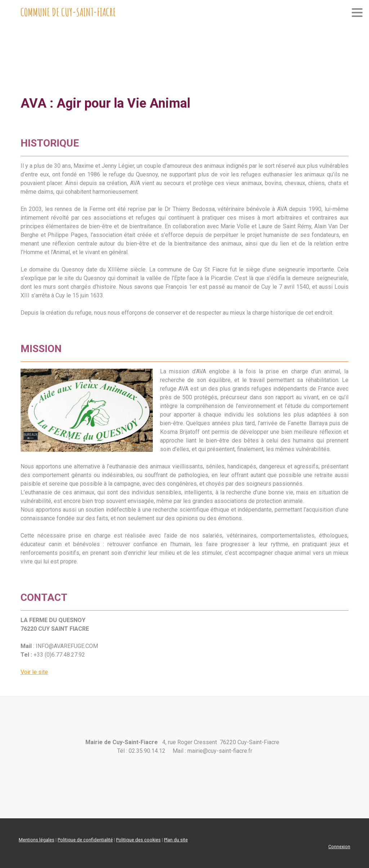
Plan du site (176, 840)
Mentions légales (37, 840)
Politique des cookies (138, 840)
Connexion (339, 847)
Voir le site (34, 672)
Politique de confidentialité (85, 840)
